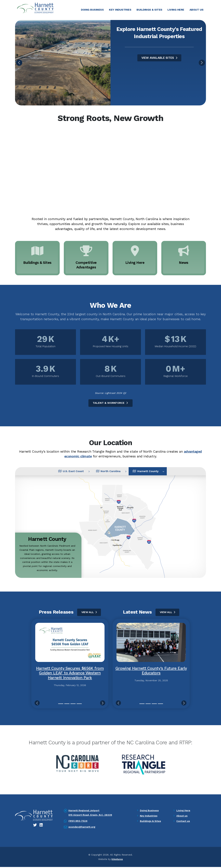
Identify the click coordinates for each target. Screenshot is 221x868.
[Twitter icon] (35, 826)
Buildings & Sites (149, 10)
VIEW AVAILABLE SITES (159, 58)
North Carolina (108, 472)
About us (182, 817)
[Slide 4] (79, 705)
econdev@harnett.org (83, 828)
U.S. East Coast (64, 472)
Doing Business (92, 10)
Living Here (176, 10)
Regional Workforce (176, 377)
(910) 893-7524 (78, 822)
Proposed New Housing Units (111, 347)
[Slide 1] (61, 705)
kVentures (117, 860)
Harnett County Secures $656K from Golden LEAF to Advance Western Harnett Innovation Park (70, 674)
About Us (197, 10)
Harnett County (153, 472)
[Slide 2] (67, 705)
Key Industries (120, 10)
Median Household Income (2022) (175, 347)
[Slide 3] (73, 705)
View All (89, 613)
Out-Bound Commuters (111, 377)
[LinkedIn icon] (42, 826)
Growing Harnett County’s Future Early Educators (151, 672)
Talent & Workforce (111, 403)
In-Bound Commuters (45, 377)
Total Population (45, 347)
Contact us (184, 822)
